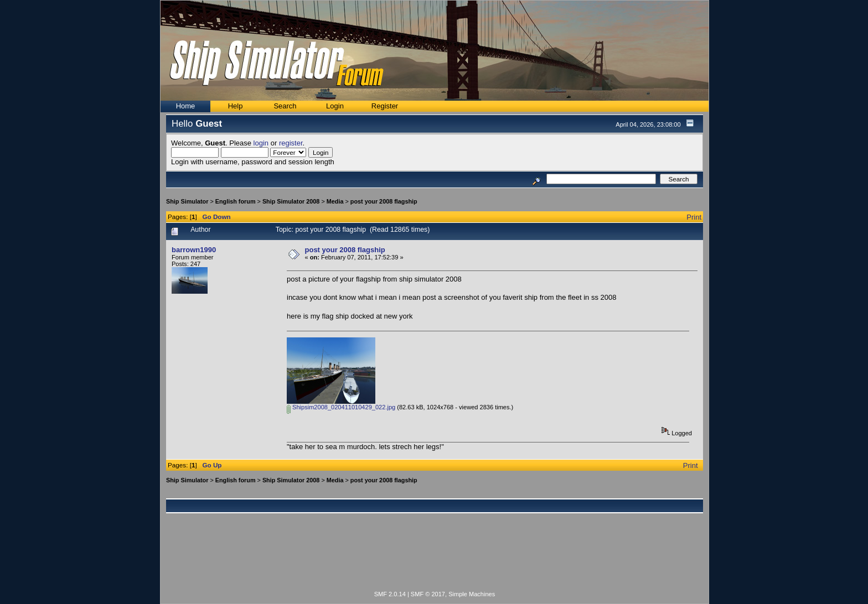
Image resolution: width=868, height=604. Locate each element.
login (261, 143)
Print (694, 217)
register (291, 143)
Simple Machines (472, 594)
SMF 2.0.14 (390, 594)
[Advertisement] (435, 558)
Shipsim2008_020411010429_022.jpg (341, 407)
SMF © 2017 (428, 594)
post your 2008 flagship (384, 201)
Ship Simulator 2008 (291, 201)
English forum (236, 201)
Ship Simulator (187, 201)
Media (335, 201)
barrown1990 (194, 250)
